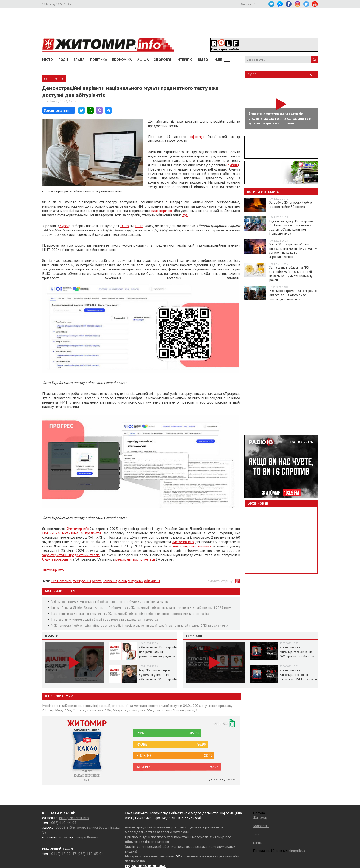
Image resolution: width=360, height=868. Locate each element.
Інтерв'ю (185, 60)
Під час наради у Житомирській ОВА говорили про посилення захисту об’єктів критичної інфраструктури (291, 227)
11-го (139, 226)
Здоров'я (163, 60)
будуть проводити (57, 559)
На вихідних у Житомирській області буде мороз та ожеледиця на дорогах (105, 620)
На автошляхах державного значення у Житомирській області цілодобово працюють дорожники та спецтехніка (130, 614)
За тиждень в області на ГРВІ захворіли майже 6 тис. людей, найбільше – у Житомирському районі (291, 274)
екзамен (66, 581)
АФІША (143, 60)
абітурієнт (152, 581)
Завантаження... (58, 110)
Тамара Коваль (86, 837)
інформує (197, 137)
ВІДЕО (203, 60)
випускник (135, 581)
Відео (252, 74)
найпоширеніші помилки (192, 546)
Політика (98, 60)
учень (122, 581)
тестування (82, 581)
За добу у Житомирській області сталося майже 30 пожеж (292, 205)
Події (63, 60)
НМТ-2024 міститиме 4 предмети (72, 533)
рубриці (234, 165)
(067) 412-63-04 (90, 854)
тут (185, 215)
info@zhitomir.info (74, 818)
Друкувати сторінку (219, 581)
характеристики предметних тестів (71, 555)
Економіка (122, 60)
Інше (218, 60)
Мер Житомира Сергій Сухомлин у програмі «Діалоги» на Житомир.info (158, 675)
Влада (79, 60)
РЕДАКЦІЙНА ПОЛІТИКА (145, 866)
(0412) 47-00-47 (63, 854)
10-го (124, 226)
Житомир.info (78, 529)
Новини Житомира (263, 192)
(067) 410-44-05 (63, 822)
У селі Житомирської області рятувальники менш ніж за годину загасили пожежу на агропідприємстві (293, 250)
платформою (162, 211)
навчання (110, 581)
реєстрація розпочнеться (135, 559)
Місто (48, 60)
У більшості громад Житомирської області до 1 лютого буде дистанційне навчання (110, 602)
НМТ (55, 581)
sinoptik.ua (297, 851)
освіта (97, 581)
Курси (64, 226)
